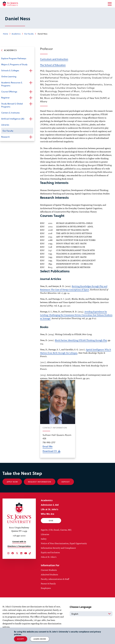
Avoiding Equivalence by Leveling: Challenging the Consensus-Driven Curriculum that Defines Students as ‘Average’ (76, 315)
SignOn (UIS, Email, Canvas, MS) (56, 530)
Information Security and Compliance (58, 548)
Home (6, 34)
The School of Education (53, 65)
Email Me (48, 446)
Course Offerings (9, 92)
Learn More (40, 639)
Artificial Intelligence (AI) (13, 119)
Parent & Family (48, 584)
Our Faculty (29, 34)
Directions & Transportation (19, 546)
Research (6, 137)
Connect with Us (19, 542)
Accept (21, 639)
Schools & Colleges (10, 70)
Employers (46, 588)
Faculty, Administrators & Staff (55, 579)
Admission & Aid (50, 505)
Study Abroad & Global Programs (12, 105)
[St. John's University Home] (10, 4)
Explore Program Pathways (14, 58)
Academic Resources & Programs (12, 84)
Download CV (50, 451)
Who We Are (48, 514)
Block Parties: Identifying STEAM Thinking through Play (81, 340)
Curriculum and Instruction (54, 59)
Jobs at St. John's (49, 557)
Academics (16, 34)
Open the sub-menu (31, 71)
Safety (44, 539)
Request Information (40, 482)
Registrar (5, 98)
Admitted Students (49, 575)
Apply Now (12, 482)
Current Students (49, 570)
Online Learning (9, 76)
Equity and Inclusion (50, 552)
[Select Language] (91, 614)
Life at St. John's (50, 509)
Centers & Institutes (10, 113)
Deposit (66, 482)
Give (51, 521)
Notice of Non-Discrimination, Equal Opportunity (64, 543)
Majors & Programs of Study (14, 64)
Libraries (5, 125)
